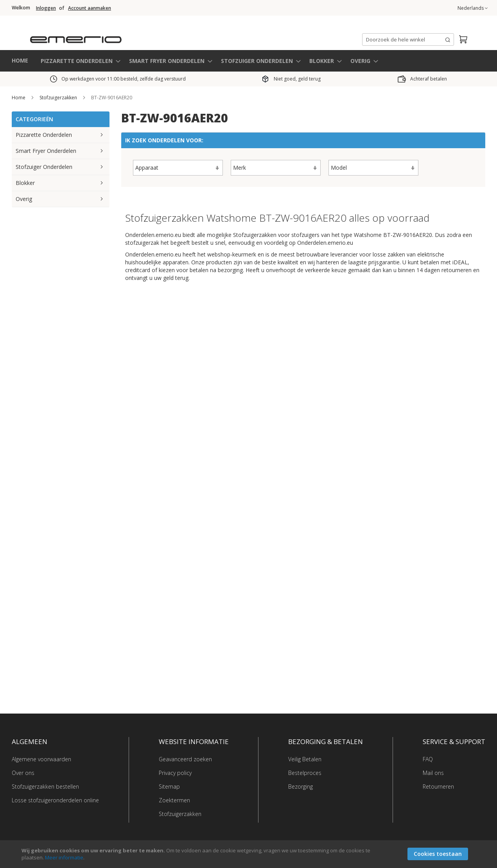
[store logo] (108, 37)
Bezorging (301, 786)
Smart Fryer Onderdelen (46, 150)
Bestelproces (305, 772)
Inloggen (46, 8)
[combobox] (408, 39)
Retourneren (438, 786)
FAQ (428, 759)
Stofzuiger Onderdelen (44, 166)
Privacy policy (175, 772)
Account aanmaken (90, 8)
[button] (473, 8)
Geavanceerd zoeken (185, 759)
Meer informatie (64, 857)
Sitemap (169, 786)
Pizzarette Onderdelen (44, 134)
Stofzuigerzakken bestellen (45, 786)
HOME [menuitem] (20, 60)
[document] (249, 854)
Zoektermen (174, 800)
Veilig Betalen (305, 759)
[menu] (248, 60)
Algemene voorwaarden (41, 759)
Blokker (25, 182)
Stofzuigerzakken (59, 97)
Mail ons (433, 772)
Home (19, 97)
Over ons (23, 772)
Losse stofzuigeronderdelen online (55, 800)
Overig (24, 198)
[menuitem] (78, 60)
